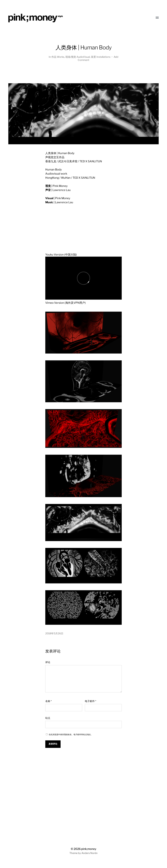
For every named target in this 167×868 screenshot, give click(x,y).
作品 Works (58, 57)
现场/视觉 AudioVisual (78, 57)
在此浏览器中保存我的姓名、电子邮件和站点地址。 (71, 734)
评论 (48, 662)
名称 (49, 701)
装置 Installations (101, 57)
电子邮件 (91, 701)
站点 (48, 718)
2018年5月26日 (54, 633)
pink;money (89, 849)
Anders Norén (90, 853)
